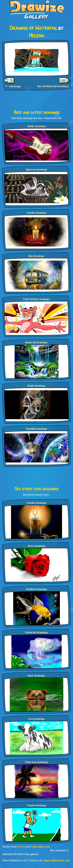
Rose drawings (37, 546)
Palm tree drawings (37, 762)
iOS (15, 854)
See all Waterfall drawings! (53, 86)
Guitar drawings (36, 126)
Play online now (41, 847)
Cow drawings (37, 719)
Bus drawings (36, 256)
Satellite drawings (37, 429)
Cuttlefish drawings (36, 633)
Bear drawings (36, 676)
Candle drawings (36, 213)
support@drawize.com (57, 860)
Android (7, 854)
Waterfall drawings (36, 342)
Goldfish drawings (36, 589)
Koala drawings (36, 386)
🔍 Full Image (13, 86)
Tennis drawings (37, 805)
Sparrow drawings (36, 170)
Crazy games (31, 854)
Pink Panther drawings (36, 299)
